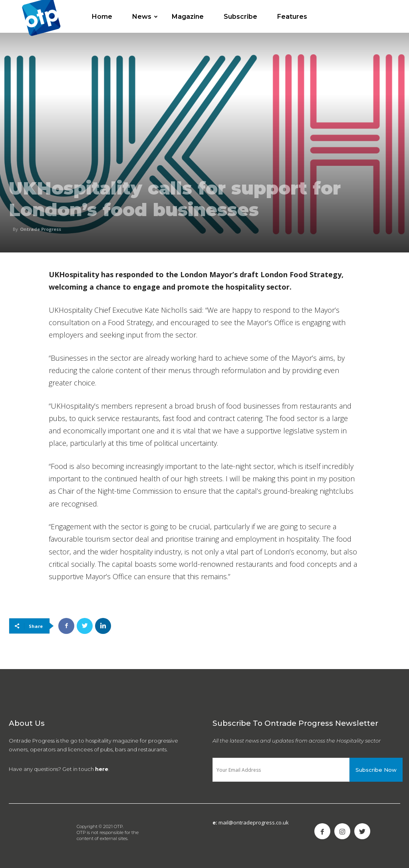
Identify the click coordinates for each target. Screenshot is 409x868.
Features (292, 17)
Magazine (188, 17)
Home (102, 17)
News (145, 17)
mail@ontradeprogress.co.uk (254, 822)
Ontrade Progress (41, 229)
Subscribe (240, 17)
